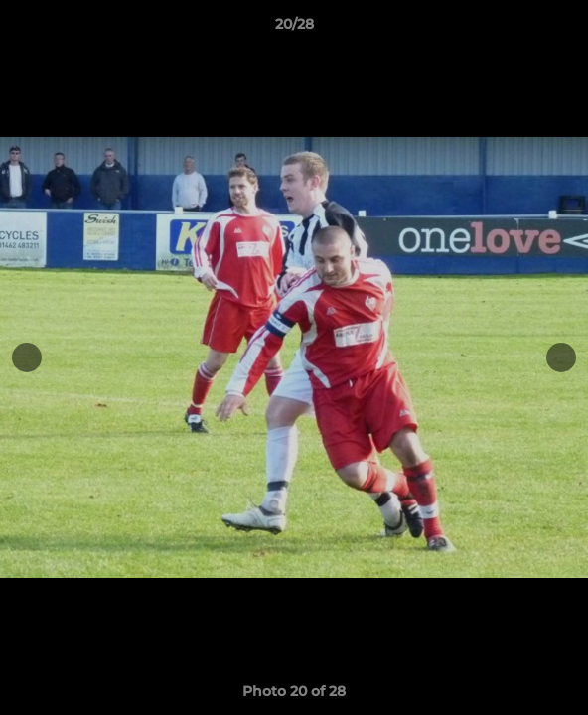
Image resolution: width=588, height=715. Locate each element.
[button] (564, 29)
